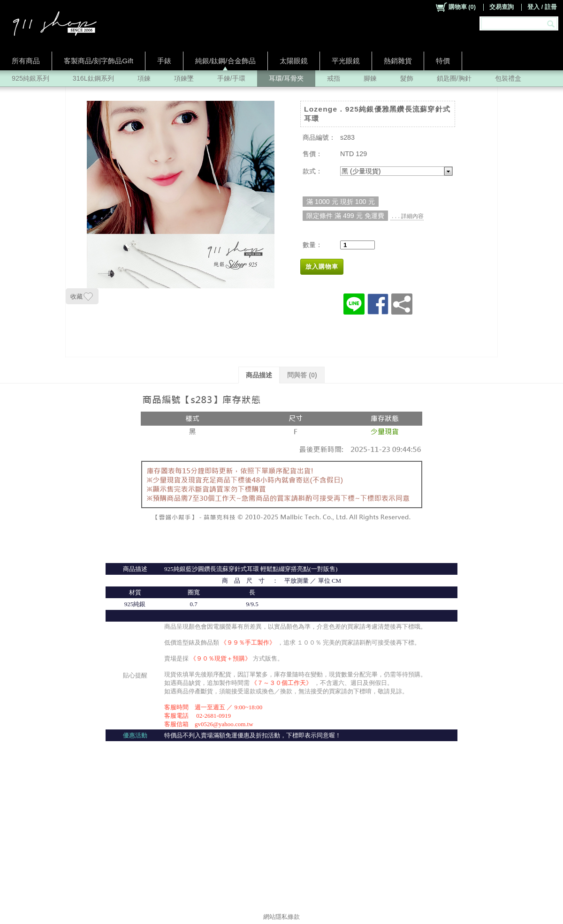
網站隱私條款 (281, 917)
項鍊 (144, 78)
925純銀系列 (30, 78)
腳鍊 (370, 78)
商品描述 (259, 375)
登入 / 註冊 (542, 7)
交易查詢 (502, 7)
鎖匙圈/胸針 (454, 78)
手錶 (164, 61)
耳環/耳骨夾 (286, 78)
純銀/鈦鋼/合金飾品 (225, 61)
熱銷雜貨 (398, 61)
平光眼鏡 (346, 61)
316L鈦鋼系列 (93, 78)
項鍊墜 (184, 78)
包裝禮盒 (508, 78)
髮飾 (407, 78)
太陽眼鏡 (294, 61)
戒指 (334, 78)
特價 (443, 61)
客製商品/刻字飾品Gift (99, 61)
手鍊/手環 (231, 78)
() (455, 7)
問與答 (302, 375)
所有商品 (26, 61)
